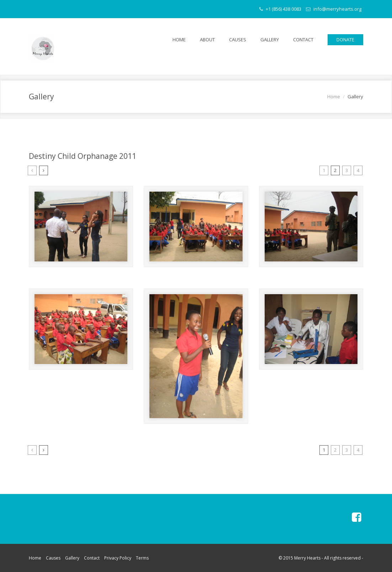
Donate (345, 40)
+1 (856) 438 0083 (280, 9)
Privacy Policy (118, 558)
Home (179, 40)
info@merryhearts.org (334, 9)
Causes (238, 40)
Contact (303, 40)
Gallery (270, 40)
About (207, 40)
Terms (142, 558)
